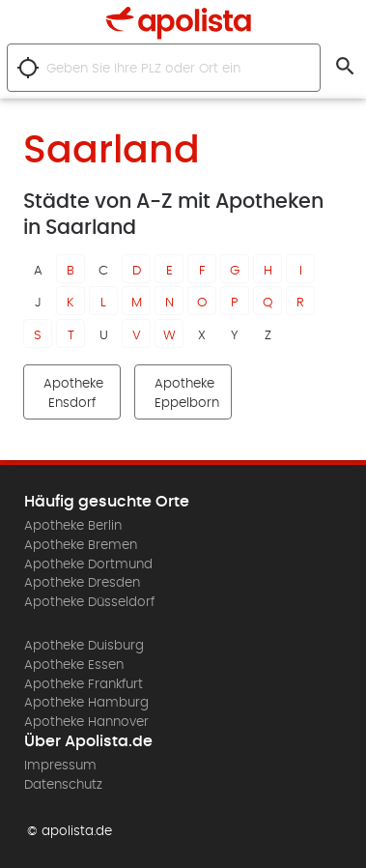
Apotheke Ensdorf (73, 393)
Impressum (60, 766)
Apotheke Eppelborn (187, 393)
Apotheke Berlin (73, 526)
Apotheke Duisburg (84, 646)
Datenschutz (63, 785)
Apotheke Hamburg (86, 703)
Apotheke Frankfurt (84, 684)
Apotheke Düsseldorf (89, 602)
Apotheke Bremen (81, 545)
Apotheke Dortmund (88, 564)
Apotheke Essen (74, 665)
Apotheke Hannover (86, 722)
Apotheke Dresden (82, 583)
